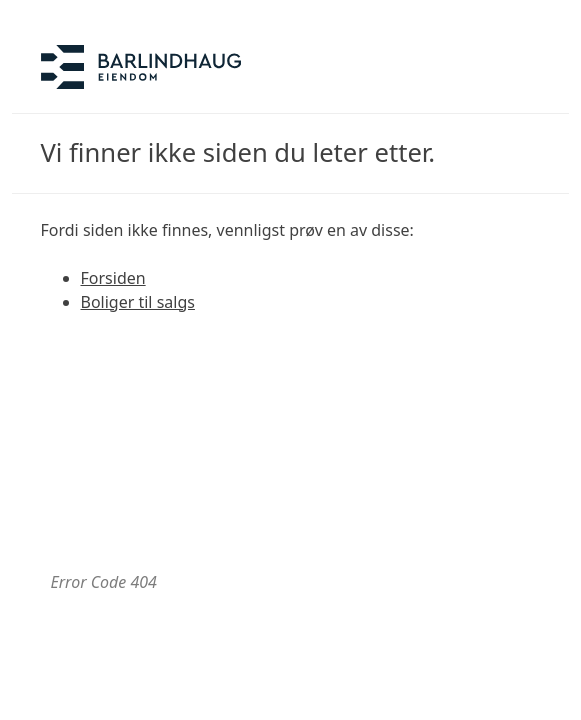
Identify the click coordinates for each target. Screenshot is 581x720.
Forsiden (113, 278)
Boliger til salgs (138, 302)
